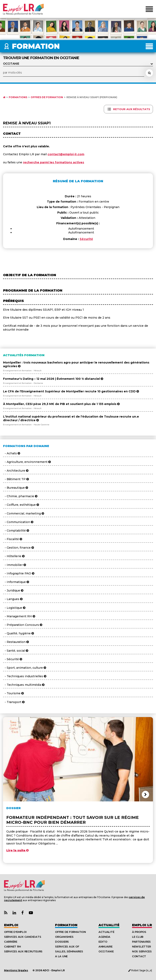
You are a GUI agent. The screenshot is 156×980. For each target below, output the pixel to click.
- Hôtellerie (14, 556)
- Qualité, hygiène (18, 633)
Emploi (11, 925)
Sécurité (86, 239)
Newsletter (141, 946)
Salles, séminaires (69, 951)
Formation (66, 925)
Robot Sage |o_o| (140, 970)
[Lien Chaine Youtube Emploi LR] (31, 913)
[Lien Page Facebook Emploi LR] (22, 913)
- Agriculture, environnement (27, 462)
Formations (18, 97)
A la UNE (61, 956)
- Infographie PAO (19, 573)
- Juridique (13, 590)
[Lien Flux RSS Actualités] (6, 913)
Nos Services (142, 951)
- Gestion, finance (18, 548)
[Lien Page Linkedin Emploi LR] (14, 913)
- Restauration (16, 642)
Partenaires (141, 942)
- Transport (14, 702)
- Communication (18, 522)
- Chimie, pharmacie (20, 496)
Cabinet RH (12, 946)
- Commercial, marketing (24, 513)
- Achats (12, 453)
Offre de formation (70, 932)
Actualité (109, 925)
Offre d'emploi (15, 932)
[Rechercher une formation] (149, 73)
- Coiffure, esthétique (21, 505)
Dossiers (62, 942)
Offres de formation (47, 97)
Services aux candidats (23, 937)
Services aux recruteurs (23, 951)
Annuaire (106, 946)
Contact (139, 956)
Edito (103, 942)
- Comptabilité (16, 531)
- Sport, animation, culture (25, 668)
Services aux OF (67, 946)
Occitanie (106, 951)
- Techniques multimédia (24, 685)
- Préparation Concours (23, 625)
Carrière (11, 942)
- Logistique (14, 608)
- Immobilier (15, 565)
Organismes (64, 937)
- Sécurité (13, 659)
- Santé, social (16, 651)
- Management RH (19, 616)
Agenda (104, 937)
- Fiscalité (13, 539)
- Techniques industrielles (25, 676)
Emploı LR (142, 925)
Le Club (138, 937)
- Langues (13, 599)
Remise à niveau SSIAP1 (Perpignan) (92, 97)
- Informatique (16, 582)
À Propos (139, 932)
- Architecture (16, 471)
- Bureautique (16, 488)
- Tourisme (13, 693)
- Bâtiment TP (16, 479)
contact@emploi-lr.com (66, 154)
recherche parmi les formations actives (54, 162)
